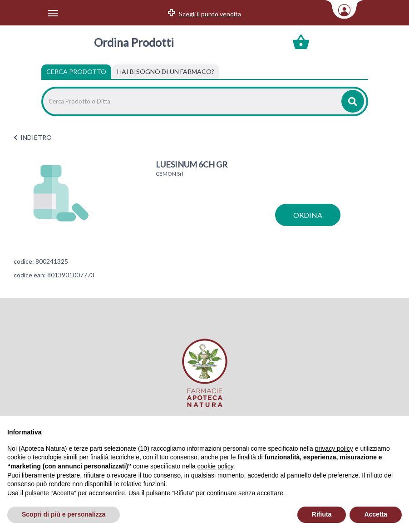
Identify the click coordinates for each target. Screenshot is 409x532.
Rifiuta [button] (322, 514)
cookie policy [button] (215, 466)
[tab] (166, 72)
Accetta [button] (376, 514)
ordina (308, 215)
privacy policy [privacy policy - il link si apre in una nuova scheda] (334, 448)
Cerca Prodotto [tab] (76, 71)
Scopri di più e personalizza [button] (64, 514)
